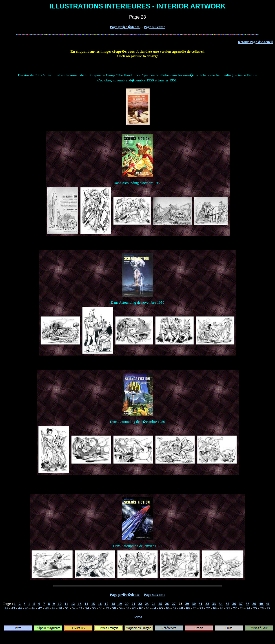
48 (47, 608)
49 (53, 608)
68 (181, 608)
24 (153, 604)
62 (140, 608)
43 (13, 608)
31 (200, 604)
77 (268, 608)
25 (160, 604)
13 (79, 604)
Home (138, 617)
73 (242, 608)
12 (73, 604)
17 (106, 604)
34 (221, 604)
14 (86, 604)
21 (133, 604)
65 (161, 608)
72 (208, 608)
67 (175, 608)
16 (100, 604)
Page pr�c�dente (125, 27)
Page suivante (154, 27)
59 (121, 608)
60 (127, 608)
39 (254, 604)
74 (248, 608)
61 (134, 608)
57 (107, 608)
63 (148, 608)
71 (201, 608)
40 (261, 604)
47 (40, 608)
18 (113, 604)
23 (147, 604)
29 (187, 604)
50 (60, 608)
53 (80, 608)
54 (87, 608)
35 (228, 604)
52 (73, 608)
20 (127, 604)
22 (140, 604)
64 (154, 608)
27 (174, 604)
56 (100, 608)
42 (7, 608)
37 (241, 604)
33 (214, 604)
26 (167, 604)
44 (20, 608)
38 (248, 604)
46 (33, 608)
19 (119, 604)
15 (93, 604)
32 (207, 604)
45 (27, 608)
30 (194, 604)
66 (167, 608)
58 (114, 608)
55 (94, 608)
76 (261, 608)
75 (255, 608)
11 (66, 604)
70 (195, 608)
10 (59, 604)
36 (234, 604)
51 (67, 608)
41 (268, 604)
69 (188, 608)
